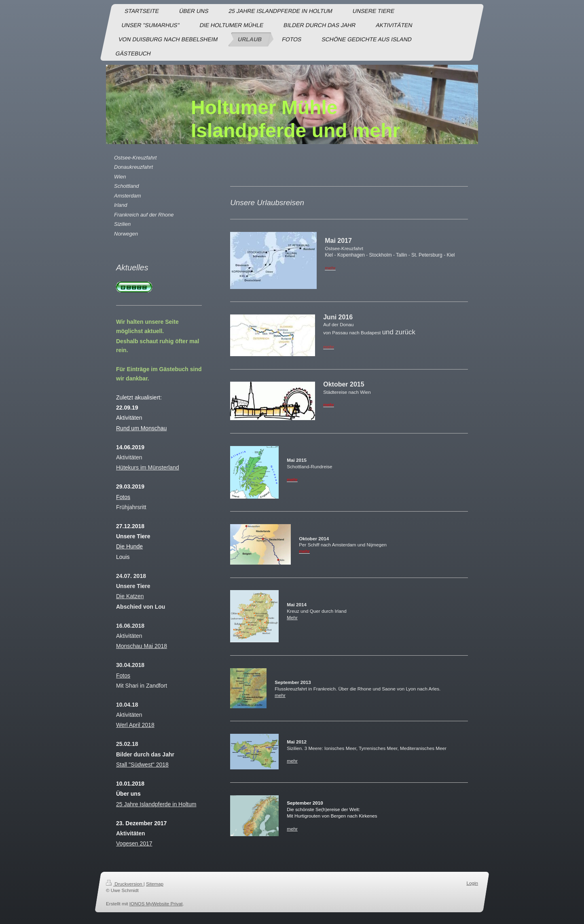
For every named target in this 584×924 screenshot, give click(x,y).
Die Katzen (130, 596)
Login (472, 883)
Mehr (292, 617)
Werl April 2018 (135, 725)
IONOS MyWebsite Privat (156, 904)
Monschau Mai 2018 (142, 646)
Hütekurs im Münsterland (148, 467)
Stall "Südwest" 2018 (142, 765)
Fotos (123, 675)
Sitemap (155, 884)
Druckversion (125, 884)
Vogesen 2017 (134, 843)
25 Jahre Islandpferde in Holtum (156, 804)
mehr (280, 695)
